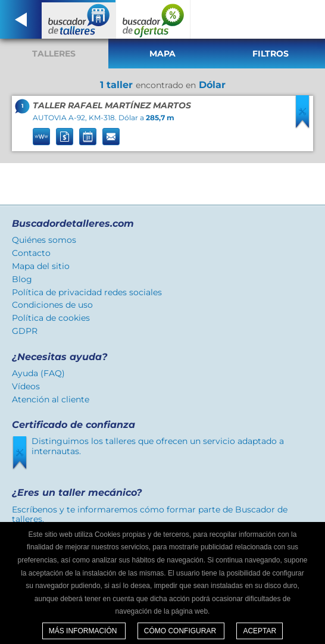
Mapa (162, 54)
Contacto (31, 253)
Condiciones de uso (52, 305)
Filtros (271, 54)
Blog (22, 279)
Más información (84, 631)
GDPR (25, 331)
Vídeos (26, 386)
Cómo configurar (181, 631)
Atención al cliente (51, 399)
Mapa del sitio (41, 266)
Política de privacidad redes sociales (87, 292)
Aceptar (260, 631)
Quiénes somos (44, 240)
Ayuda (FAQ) (38, 373)
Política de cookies (51, 318)
